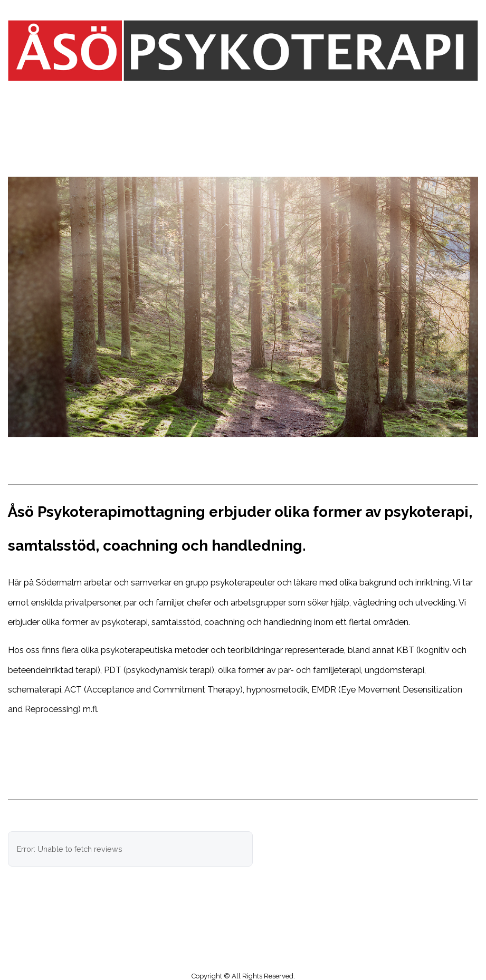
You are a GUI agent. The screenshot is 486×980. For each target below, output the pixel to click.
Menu (243, 97)
